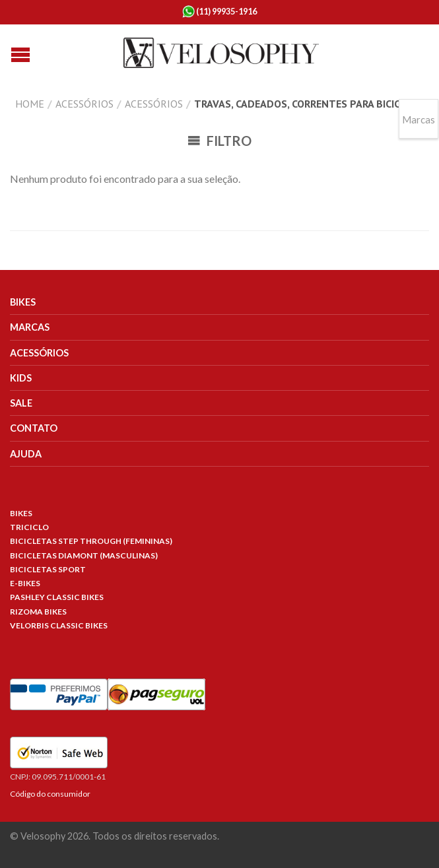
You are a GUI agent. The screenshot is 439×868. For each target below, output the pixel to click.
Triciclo (29, 527)
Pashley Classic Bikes (57, 597)
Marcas (30, 327)
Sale (21, 403)
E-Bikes (25, 583)
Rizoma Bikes (38, 612)
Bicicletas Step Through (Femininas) (91, 541)
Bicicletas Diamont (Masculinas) (84, 555)
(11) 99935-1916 (219, 12)
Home (30, 104)
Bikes (23, 302)
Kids (21, 378)
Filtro (219, 141)
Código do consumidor (50, 794)
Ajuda (26, 454)
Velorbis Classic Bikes (59, 625)
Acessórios (84, 104)
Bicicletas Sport (48, 569)
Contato (34, 428)
